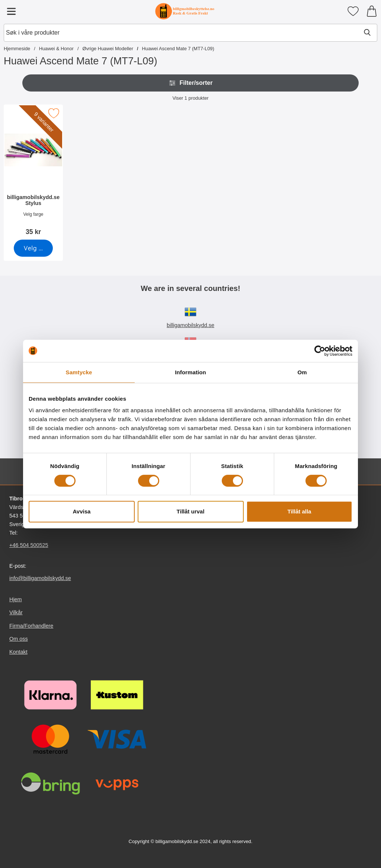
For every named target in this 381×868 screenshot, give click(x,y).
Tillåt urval (191, 511)
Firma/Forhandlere (31, 626)
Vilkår (16, 613)
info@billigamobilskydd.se (40, 578)
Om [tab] (302, 372)
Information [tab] (190, 372)
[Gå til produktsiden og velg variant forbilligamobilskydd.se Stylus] (33, 248)
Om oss (19, 639)
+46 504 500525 (29, 545)
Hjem (16, 599)
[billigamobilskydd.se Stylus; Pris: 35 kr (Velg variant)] (33, 172)
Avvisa (82, 511)
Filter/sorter (191, 83)
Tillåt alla (300, 511)
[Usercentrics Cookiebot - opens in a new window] (320, 351)
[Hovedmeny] (11, 11)
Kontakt (18, 652)
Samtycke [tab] (79, 372)
